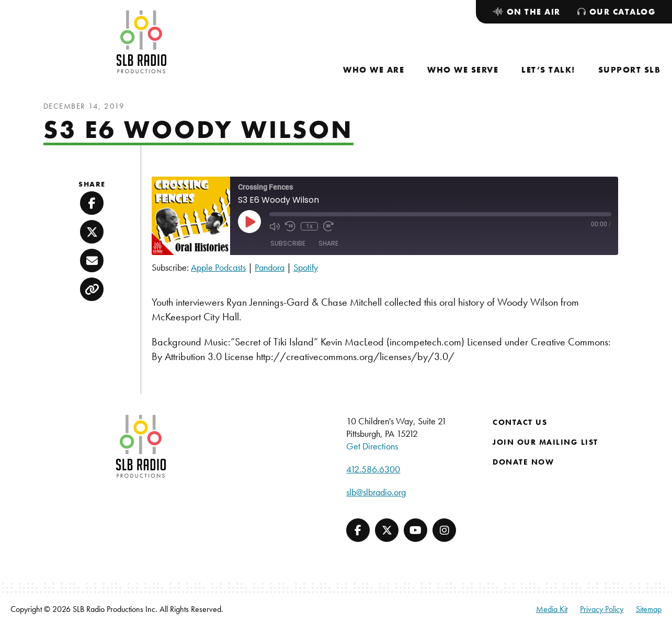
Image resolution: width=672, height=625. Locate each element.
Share (328, 243)
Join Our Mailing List (545, 442)
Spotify (306, 267)
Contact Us (520, 422)
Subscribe (288, 243)
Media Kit (552, 609)
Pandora (270, 267)
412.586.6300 (373, 469)
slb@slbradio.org (376, 492)
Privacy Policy (602, 609)
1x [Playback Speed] (309, 226)
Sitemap (649, 609)
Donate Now (523, 462)
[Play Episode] (249, 222)
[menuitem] (374, 70)
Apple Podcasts (218, 267)
